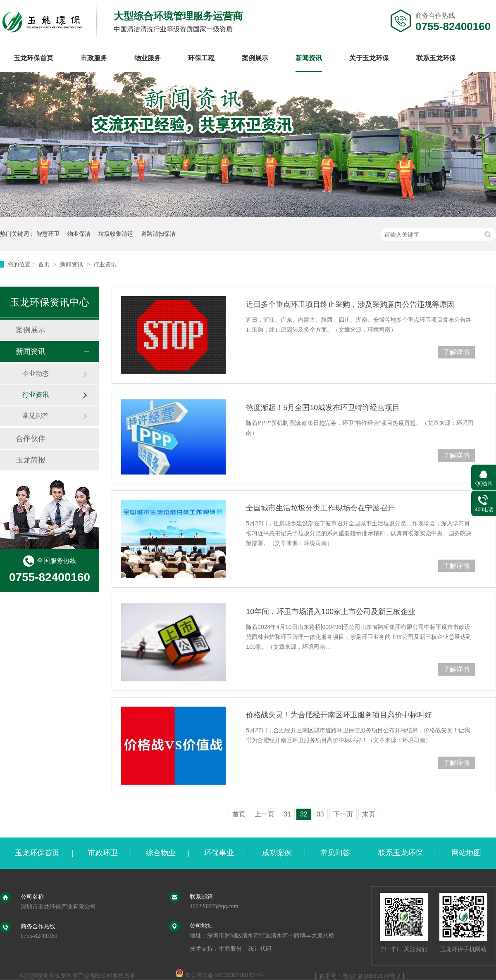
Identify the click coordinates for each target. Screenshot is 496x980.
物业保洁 (79, 234)
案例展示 (255, 58)
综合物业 (161, 853)
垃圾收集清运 (116, 234)
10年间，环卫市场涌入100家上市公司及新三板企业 (331, 612)
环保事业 (219, 853)
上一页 (265, 814)
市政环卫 (103, 853)
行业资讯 (105, 264)
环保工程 (201, 58)
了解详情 (456, 352)
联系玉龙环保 (436, 58)
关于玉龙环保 (369, 58)
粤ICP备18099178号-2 (371, 976)
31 (287, 814)
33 (320, 814)
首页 (45, 264)
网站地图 (466, 853)
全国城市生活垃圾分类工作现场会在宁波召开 (320, 508)
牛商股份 (230, 949)
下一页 (343, 814)
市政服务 (94, 58)
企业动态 (36, 374)
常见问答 (36, 416)
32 (304, 814)
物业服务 (148, 58)
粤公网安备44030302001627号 (220, 975)
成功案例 (277, 853)
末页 (369, 814)
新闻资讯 (309, 58)
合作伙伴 (31, 439)
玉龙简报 (31, 460)
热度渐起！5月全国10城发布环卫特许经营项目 (323, 408)
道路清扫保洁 (158, 234)
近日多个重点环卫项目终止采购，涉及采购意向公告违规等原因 (350, 304)
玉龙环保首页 (33, 58)
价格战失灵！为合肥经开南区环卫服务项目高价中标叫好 (339, 715)
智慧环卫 (48, 234)
